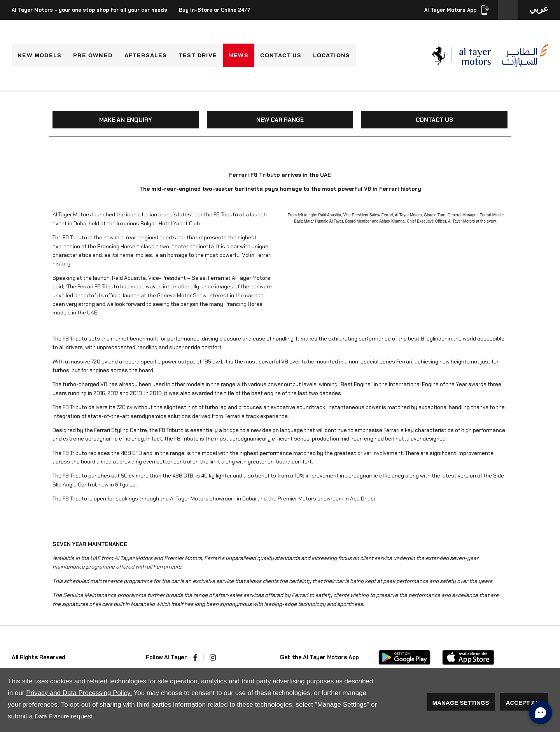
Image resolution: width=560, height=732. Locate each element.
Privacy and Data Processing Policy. (79, 693)
